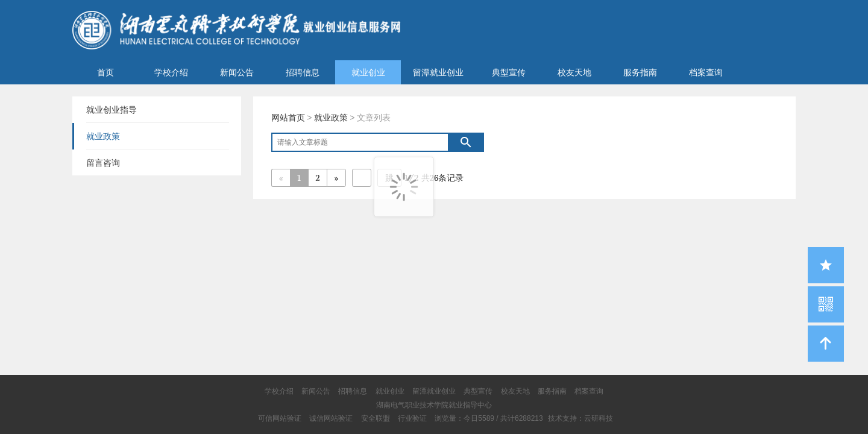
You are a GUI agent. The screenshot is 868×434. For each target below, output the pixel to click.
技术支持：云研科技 (580, 418)
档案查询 (706, 72)
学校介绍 (171, 72)
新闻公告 (237, 72)
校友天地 (574, 72)
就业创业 (368, 72)
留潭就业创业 (438, 72)
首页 (105, 72)
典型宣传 (509, 72)
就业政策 (331, 118)
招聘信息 (303, 72)
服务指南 (640, 72)
